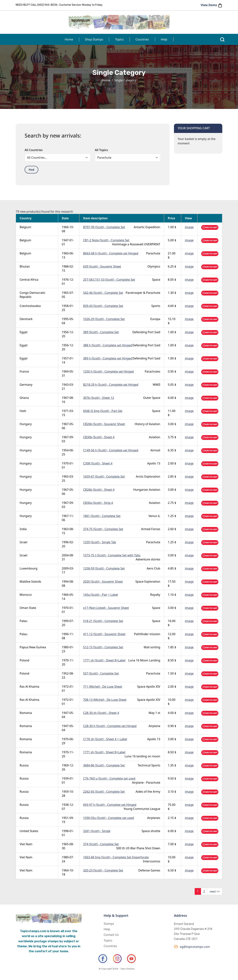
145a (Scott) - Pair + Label (101, 595)
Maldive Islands (30, 582)
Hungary (26, 424)
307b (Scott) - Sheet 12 (99, 398)
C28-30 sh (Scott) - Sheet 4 (101, 713)
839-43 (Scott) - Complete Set (103, 306)
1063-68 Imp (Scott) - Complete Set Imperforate (116, 857)
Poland (24, 660)
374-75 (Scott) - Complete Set (103, 529)
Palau (24, 621)
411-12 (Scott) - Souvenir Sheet (104, 634)
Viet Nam (26, 844)
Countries (142, 39)
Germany (26, 385)
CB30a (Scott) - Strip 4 (98, 503)
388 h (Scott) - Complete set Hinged (108, 345)
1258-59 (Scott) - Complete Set (104, 568)
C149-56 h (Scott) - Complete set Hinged (111, 450)
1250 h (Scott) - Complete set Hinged (108, 371)
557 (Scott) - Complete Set (101, 673)
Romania (26, 713)
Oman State (28, 608)
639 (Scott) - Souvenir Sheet (102, 266)
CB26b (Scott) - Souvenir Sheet (104, 424)
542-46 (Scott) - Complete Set (103, 293)
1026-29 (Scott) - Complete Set (104, 319)
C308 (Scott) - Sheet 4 (98, 463)
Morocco (26, 595)
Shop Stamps (94, 39)
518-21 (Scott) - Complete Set (103, 621)
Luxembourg (29, 568)
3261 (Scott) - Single (97, 831)
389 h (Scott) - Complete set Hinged (108, 358)
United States (29, 831)
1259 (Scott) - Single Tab (100, 542)
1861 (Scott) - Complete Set (102, 516)
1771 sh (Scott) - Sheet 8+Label (104, 660)
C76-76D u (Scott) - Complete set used (109, 778)
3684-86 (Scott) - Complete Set (104, 765)
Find (31, 170)
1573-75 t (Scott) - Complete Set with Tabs (112, 555)
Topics (119, 39)
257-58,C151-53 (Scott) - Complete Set (109, 280)
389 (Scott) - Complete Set (101, 332)
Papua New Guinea (33, 647)
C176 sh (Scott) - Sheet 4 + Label (105, 739)
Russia (24, 765)
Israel (24, 542)
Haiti (23, 411)
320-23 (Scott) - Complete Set (103, 870)
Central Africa (29, 280)
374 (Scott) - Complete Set (101, 844)
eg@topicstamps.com (192, 947)
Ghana (24, 398)
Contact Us (111, 935)
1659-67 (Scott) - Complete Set (104, 477)
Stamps (109, 924)
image (189, 227)
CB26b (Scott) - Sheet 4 (99, 490)
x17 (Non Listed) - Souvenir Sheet (106, 608)
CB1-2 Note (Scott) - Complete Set (106, 240)
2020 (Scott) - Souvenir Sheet (103, 582)
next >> (215, 891)
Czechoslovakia (30, 306)
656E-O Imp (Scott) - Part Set (103, 411)
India (23, 529)
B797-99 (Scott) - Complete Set (104, 227)
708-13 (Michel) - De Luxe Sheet (105, 700)
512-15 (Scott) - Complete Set (103, 647)
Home (69, 39)
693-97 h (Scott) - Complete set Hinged (110, 805)
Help (164, 39)
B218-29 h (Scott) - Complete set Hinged (111, 385)
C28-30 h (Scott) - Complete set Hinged (110, 726)
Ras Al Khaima (29, 687)
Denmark (26, 319)
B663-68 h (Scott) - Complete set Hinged (111, 253)
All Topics (102, 150)
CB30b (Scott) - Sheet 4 (99, 437)
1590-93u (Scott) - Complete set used (109, 818)
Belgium (25, 227)
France (24, 371)
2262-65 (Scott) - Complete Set (104, 792)
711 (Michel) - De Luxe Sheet (103, 687)
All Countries (34, 150)
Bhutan (25, 266)
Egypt (24, 332)
